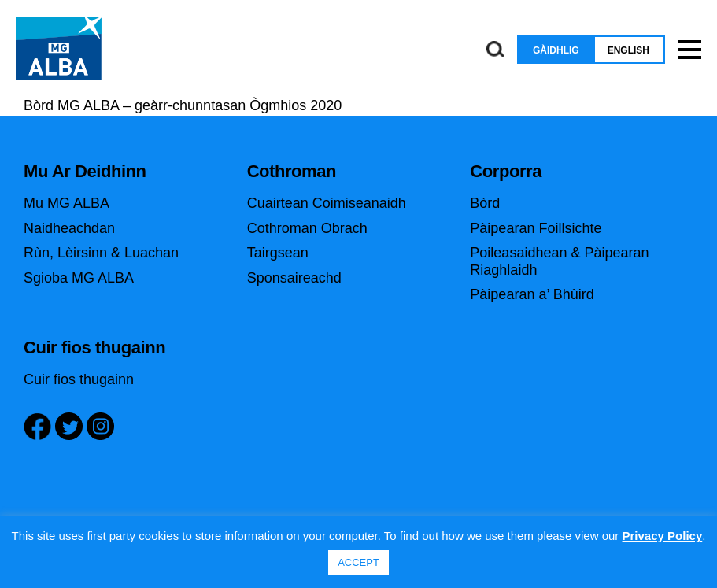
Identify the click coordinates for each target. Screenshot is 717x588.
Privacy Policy (663, 536)
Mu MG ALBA (67, 203)
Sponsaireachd (294, 278)
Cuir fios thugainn (79, 379)
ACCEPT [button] (358, 562)
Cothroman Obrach (307, 228)
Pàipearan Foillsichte (536, 228)
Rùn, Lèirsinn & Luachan (101, 253)
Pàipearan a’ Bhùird (532, 294)
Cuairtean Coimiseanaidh (327, 203)
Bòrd (485, 203)
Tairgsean (278, 253)
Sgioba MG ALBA (79, 278)
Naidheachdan (69, 228)
